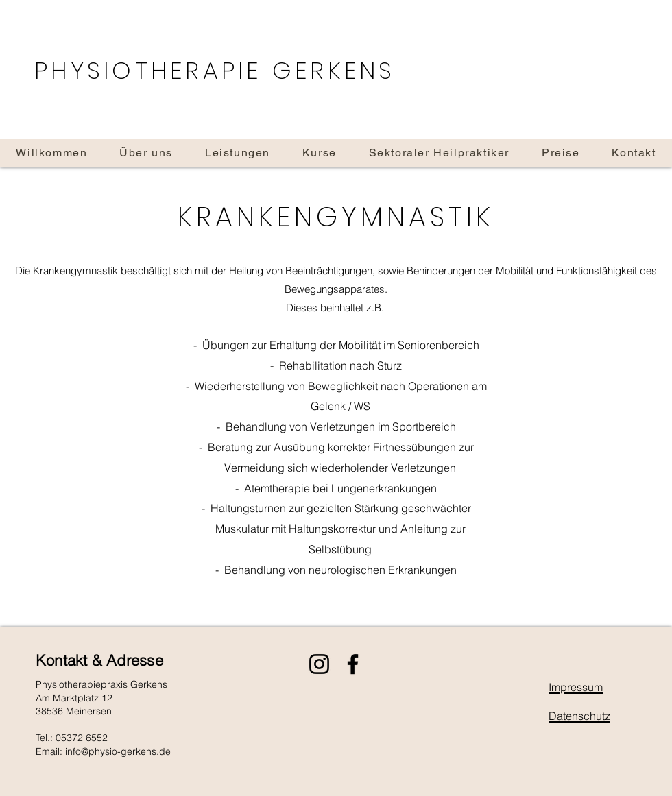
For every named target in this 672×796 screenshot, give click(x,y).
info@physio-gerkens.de (118, 751)
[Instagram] (319, 664)
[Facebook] (353, 664)
